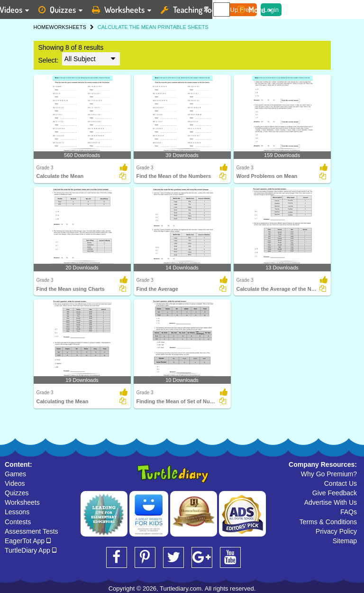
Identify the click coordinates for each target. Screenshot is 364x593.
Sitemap (345, 541)
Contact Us (341, 483)
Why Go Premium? (329, 474)
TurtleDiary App (31, 550)
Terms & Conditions (328, 522)
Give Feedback (335, 493)
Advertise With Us (331, 502)
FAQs (349, 512)
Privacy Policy (336, 531)
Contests (18, 522)
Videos (15, 483)
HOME (41, 27)
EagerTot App (28, 541)
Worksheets (22, 502)
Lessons (17, 512)
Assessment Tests (32, 531)
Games (15, 474)
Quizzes (17, 493)
